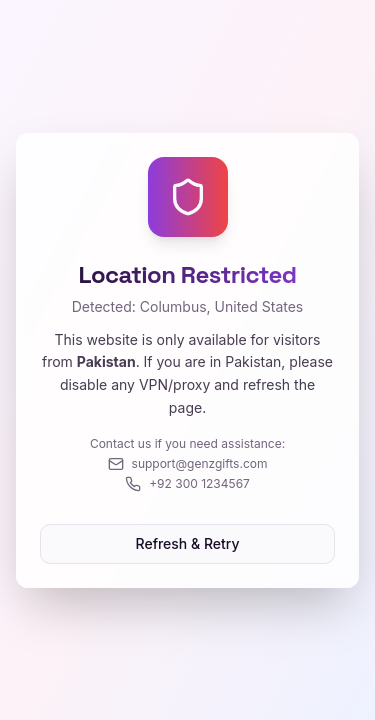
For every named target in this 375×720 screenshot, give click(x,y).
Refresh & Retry (188, 543)
